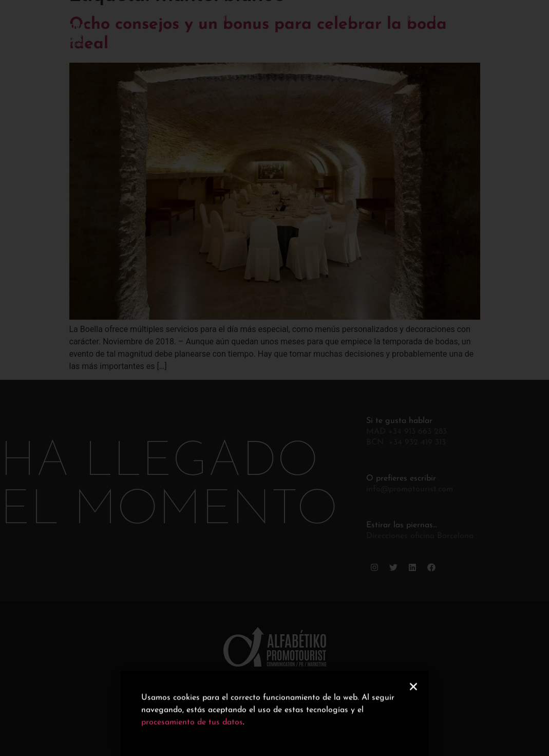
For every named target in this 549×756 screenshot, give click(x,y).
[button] (413, 692)
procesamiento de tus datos (192, 728)
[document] (274, 378)
